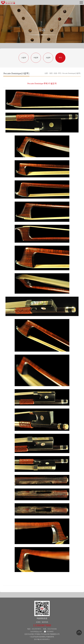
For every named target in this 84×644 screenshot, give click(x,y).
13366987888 (42, 625)
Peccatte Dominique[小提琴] (72, 73)
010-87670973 (36, 629)
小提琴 (24, 58)
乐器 (55, 73)
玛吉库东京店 (42, 618)
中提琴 (36, 58)
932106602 (50, 632)
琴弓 (60, 58)
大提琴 (48, 58)
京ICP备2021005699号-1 (42, 639)
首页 (51, 73)
